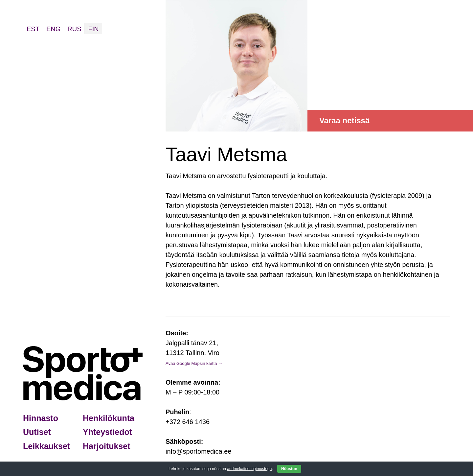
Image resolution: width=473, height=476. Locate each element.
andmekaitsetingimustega (249, 469)
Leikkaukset (46, 446)
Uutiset (37, 432)
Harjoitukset (106, 446)
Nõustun (289, 469)
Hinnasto (41, 418)
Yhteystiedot (107, 432)
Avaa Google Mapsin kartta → (194, 363)
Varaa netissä (344, 120)
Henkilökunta (109, 418)
